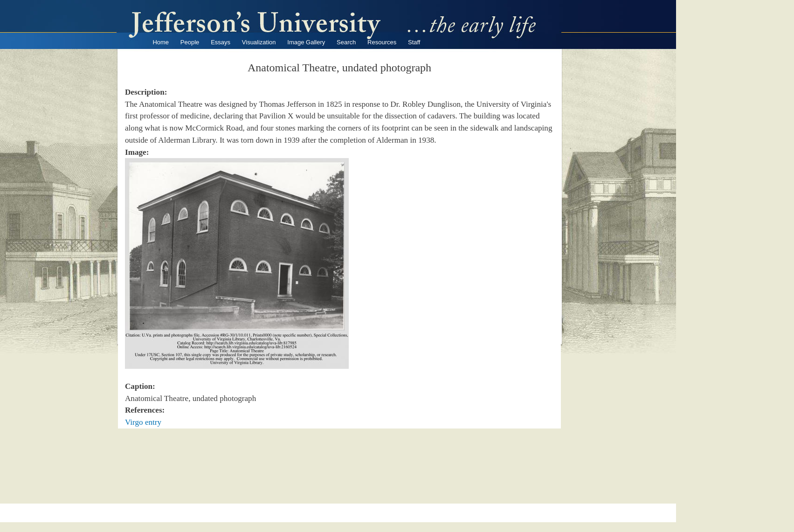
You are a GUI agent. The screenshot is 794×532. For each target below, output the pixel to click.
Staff (414, 42)
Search (346, 42)
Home (161, 42)
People (190, 42)
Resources (382, 42)
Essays (221, 42)
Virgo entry (143, 422)
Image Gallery (306, 42)
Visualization (259, 42)
